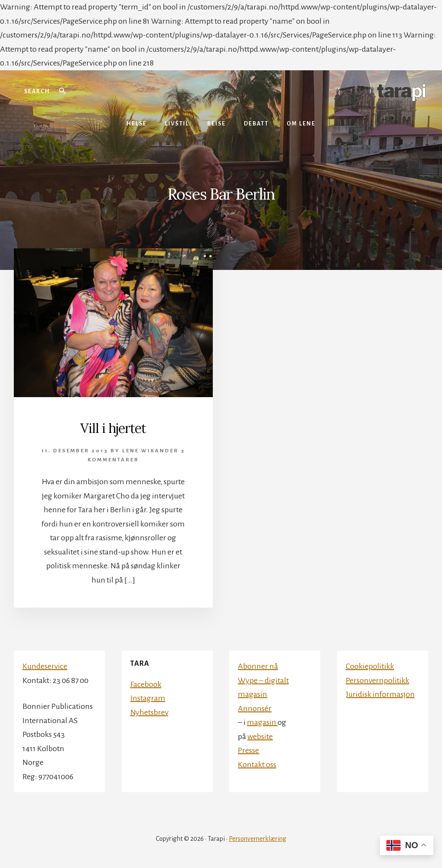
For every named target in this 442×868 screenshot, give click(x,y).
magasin (262, 722)
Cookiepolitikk (370, 666)
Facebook (146, 684)
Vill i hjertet (113, 428)
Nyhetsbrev (149, 712)
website (260, 736)
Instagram (148, 698)
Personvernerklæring (257, 839)
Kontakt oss (257, 765)
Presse (248, 750)
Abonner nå (258, 666)
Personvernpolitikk (377, 680)
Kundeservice (45, 666)
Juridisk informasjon (380, 694)
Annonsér (255, 708)
